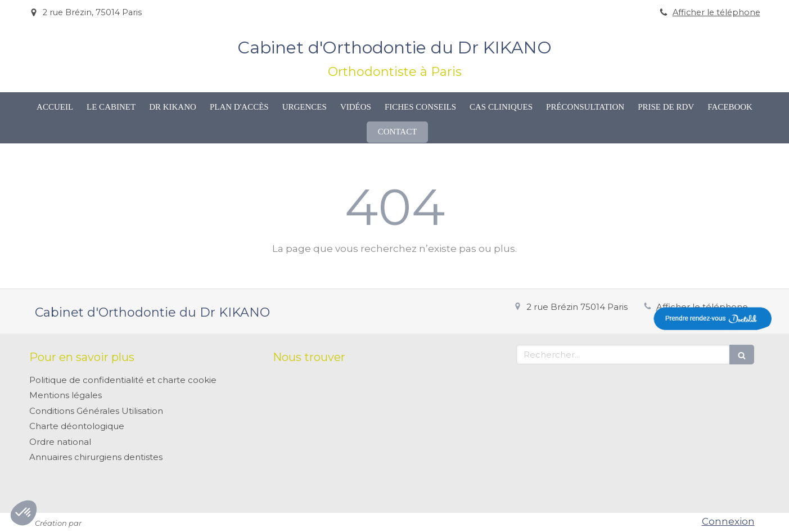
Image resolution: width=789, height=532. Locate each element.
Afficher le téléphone (716, 12)
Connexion (728, 521)
